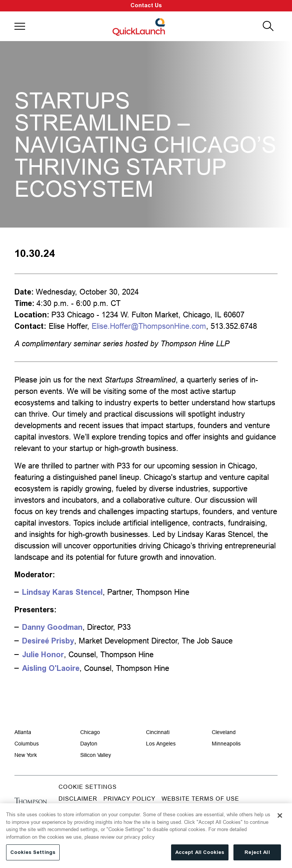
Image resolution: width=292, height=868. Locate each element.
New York (26, 755)
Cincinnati (158, 732)
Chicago (90, 732)
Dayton (89, 744)
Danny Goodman (52, 627)
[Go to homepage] (31, 804)
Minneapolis (226, 744)
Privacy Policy (129, 799)
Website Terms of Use (200, 799)
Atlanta (23, 732)
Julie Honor (43, 655)
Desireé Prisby (48, 641)
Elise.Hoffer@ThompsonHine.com (149, 326)
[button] (20, 26)
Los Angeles (161, 744)
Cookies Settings (33, 856)
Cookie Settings (88, 787)
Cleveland (224, 732)
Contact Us (146, 6)
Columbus (27, 744)
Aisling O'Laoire (51, 668)
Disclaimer (78, 799)
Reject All (257, 856)
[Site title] (140, 26)
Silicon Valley (96, 755)
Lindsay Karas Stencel (62, 592)
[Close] (280, 819)
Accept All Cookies (200, 856)
